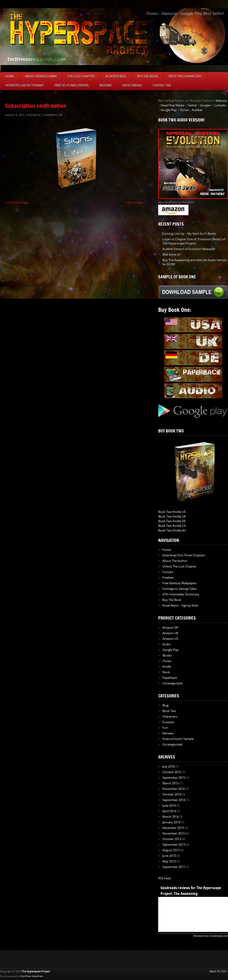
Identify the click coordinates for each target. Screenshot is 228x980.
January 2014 (171, 822)
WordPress (26, 976)
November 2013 (173, 833)
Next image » (135, 203)
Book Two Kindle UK (172, 516)
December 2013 (173, 828)
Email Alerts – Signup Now (180, 605)
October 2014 (172, 794)
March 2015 (170, 783)
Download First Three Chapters (184, 555)
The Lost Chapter (81, 76)
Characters (170, 717)
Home (10, 76)
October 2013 (172, 839)
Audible (197, 110)
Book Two (169, 711)
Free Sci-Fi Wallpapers (72, 85)
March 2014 (170, 817)
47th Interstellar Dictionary (181, 594)
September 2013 (174, 845)
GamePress (37, 976)
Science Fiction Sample (178, 739)
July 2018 (168, 767)
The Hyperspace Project (36, 972)
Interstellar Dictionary (25, 85)
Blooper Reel (116, 76)
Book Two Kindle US (172, 512)
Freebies (168, 578)
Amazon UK (170, 633)
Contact (168, 572)
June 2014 (169, 806)
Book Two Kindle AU (172, 530)
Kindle (167, 667)
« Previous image (17, 203)
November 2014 (173, 789)
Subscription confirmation (36, 106)
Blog (165, 705)
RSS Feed (164, 878)
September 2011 (174, 867)
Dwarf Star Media (172, 105)
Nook (166, 672)
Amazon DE (170, 628)
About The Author (175, 561)
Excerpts (168, 722)
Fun (165, 728)
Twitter (192, 105)
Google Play (169, 110)
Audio (166, 644)
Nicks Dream (132, 85)
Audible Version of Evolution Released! (189, 249)
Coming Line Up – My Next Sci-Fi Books (189, 234)
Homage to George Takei (179, 589)
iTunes (184, 110)
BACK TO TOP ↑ (219, 972)
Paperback (170, 678)
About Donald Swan (41, 76)
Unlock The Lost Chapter (179, 566)
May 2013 (169, 861)
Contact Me (162, 85)
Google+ (206, 105)
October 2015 (172, 772)
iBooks (167, 655)
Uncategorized (172, 683)
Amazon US (170, 639)
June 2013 (169, 856)
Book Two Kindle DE (172, 521)
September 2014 (174, 800)
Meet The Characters (185, 76)
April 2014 (169, 811)
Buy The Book (148, 76)
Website (221, 101)
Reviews (106, 85)
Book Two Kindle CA (172, 526)
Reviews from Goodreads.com (211, 936)
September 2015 (174, 778)
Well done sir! (172, 255)
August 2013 (171, 850)
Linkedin (220, 105)
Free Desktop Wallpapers (180, 583)
